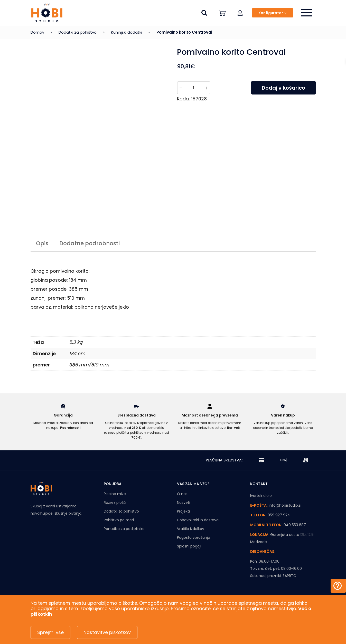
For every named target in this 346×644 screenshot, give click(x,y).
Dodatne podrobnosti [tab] (90, 243)
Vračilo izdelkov (191, 529)
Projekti (183, 511)
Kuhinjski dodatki (127, 32)
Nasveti (184, 503)
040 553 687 (295, 525)
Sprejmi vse (50, 632)
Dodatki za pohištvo (78, 32)
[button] (240, 13)
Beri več (233, 428)
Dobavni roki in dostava (198, 520)
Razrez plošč (115, 503)
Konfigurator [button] (271, 13)
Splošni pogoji (189, 546)
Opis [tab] (42, 243)
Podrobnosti (70, 428)
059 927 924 (279, 515)
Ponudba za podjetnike (124, 529)
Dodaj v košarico (283, 88)
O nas (182, 494)
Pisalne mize (115, 494)
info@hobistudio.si (285, 505)
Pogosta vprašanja (194, 537)
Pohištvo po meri (119, 520)
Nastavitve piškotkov (107, 632)
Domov (37, 32)
